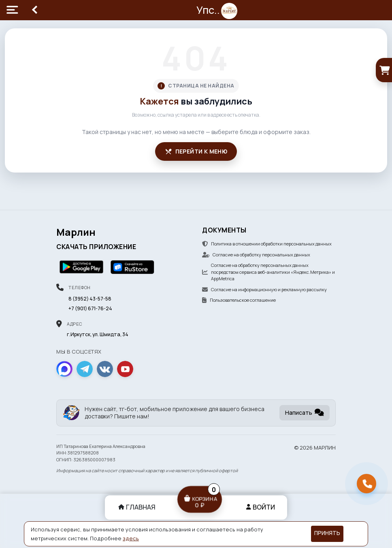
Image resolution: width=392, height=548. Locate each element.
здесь (131, 538)
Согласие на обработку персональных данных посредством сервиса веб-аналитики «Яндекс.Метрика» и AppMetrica (268, 272)
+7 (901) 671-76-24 (90, 308)
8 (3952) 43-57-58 (90, 299)
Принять (327, 533)
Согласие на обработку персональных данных (256, 255)
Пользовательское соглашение (239, 300)
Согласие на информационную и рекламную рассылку (264, 289)
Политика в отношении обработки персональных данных (267, 244)
